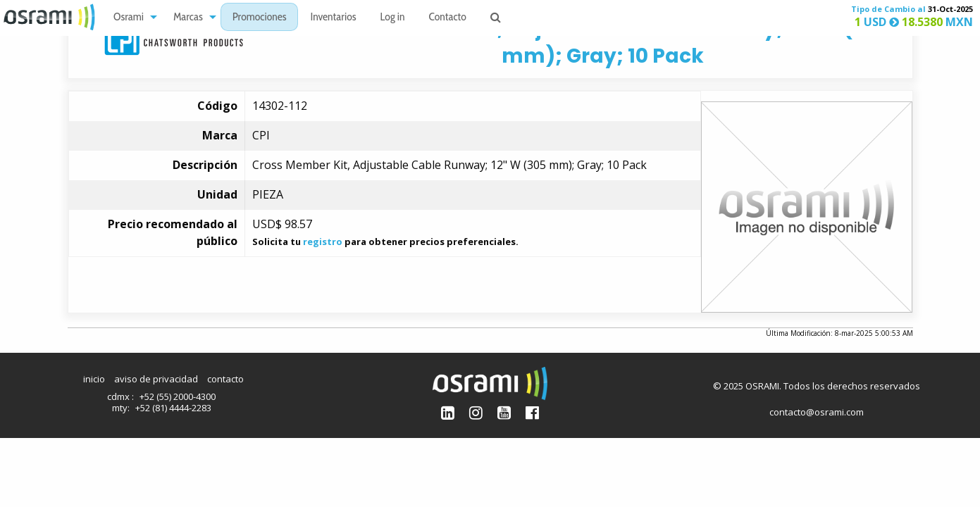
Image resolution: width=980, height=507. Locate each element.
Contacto (448, 18)
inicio (94, 379)
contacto (225, 379)
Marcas (188, 18)
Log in (393, 18)
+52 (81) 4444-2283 (173, 408)
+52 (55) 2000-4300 (178, 396)
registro (323, 242)
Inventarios (333, 18)
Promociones (260, 18)
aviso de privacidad (156, 379)
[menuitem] (131, 17)
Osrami (129, 18)
